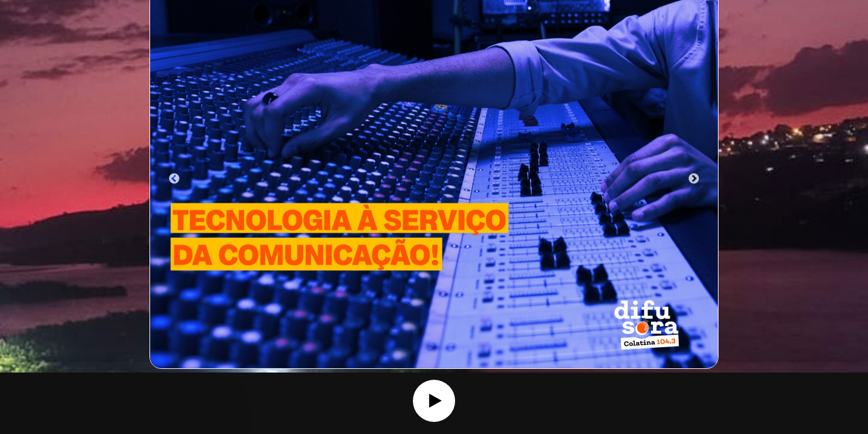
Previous (174, 179)
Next (694, 179)
